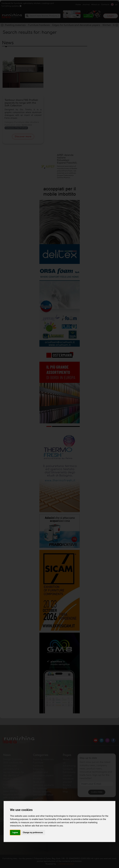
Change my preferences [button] (33, 832)
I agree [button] (15, 832)
